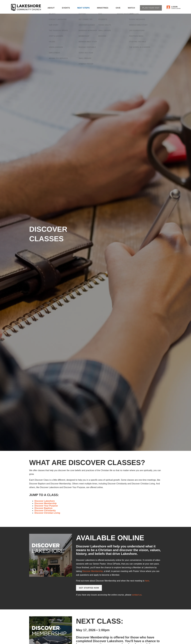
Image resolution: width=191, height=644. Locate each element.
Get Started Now (89, 588)
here (147, 581)
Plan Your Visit (154, 8)
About (67, 9)
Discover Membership (93, 571)
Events (80, 9)
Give (125, 9)
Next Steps (95, 9)
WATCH (137, 9)
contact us (137, 595)
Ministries (112, 9)
